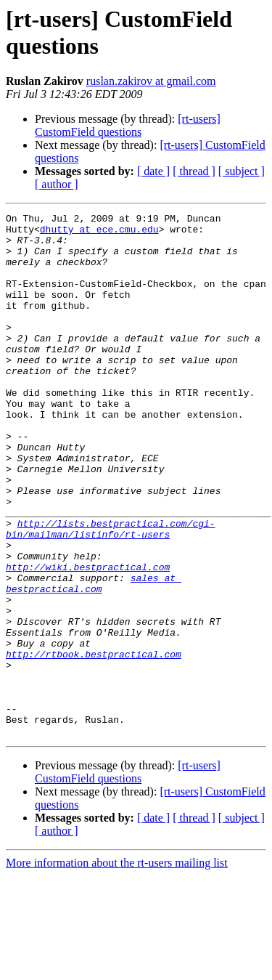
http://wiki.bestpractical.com (88, 639)
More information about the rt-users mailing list (117, 967)
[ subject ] (242, 171)
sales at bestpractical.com (94, 658)
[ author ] (57, 184)
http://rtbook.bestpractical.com (94, 743)
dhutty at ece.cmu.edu (99, 233)
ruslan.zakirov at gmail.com (151, 81)
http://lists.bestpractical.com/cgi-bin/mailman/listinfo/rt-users (111, 593)
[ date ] (153, 171)
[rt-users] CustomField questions (128, 125)
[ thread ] (194, 171)
